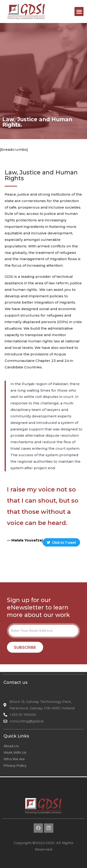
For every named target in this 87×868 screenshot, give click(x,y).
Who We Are (14, 759)
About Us (11, 746)
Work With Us (15, 752)
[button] (79, 11)
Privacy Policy (15, 765)
